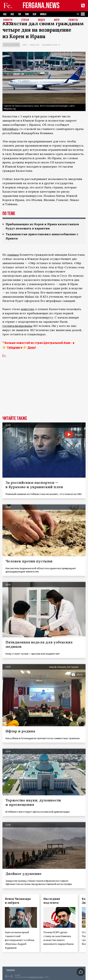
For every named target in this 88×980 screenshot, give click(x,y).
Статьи (25, 20)
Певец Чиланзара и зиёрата (18, 901)
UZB (34, 14)
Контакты (11, 970)
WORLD (43, 14)
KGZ (12, 14)
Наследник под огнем (52, 901)
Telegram (13, 347)
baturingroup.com (36, 977)
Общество (34, 45)
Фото (57, 20)
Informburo (10, 129)
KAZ (5, 14)
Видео (42, 20)
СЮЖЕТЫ (73, 20)
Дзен (31, 347)
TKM (27, 14)
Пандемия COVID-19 (51, 45)
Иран (25, 45)
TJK (20, 14)
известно (28, 309)
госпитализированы (17, 326)
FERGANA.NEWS (41, 6)
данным (13, 255)
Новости (8, 20)
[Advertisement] (44, 392)
